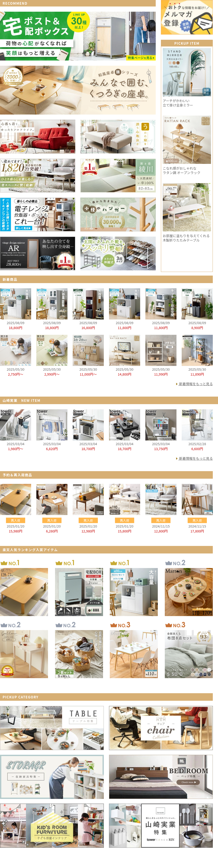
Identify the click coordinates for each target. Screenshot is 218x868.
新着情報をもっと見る (196, 384)
